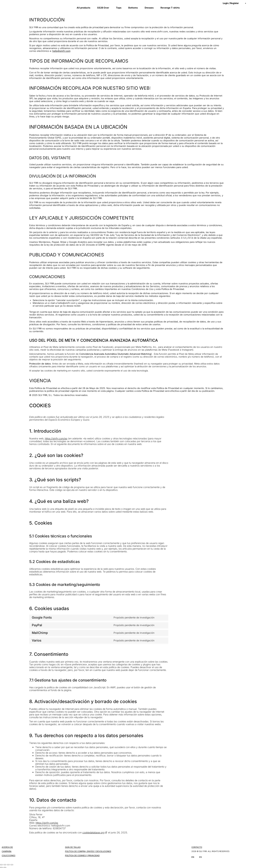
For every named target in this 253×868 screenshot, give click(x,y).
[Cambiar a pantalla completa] (5, 865)
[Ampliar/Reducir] (1, 865)
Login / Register (231, 3)
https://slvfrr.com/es (56, 438)
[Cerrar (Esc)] (12, 865)
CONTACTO (197, 847)
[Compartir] (8, 865)
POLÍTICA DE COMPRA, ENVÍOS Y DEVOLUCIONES (88, 851)
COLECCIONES (9, 855)
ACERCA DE (7, 847)
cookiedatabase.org (93, 832)
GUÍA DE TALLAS (73, 847)
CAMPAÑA (7, 851)
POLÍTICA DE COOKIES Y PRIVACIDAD (82, 855)
